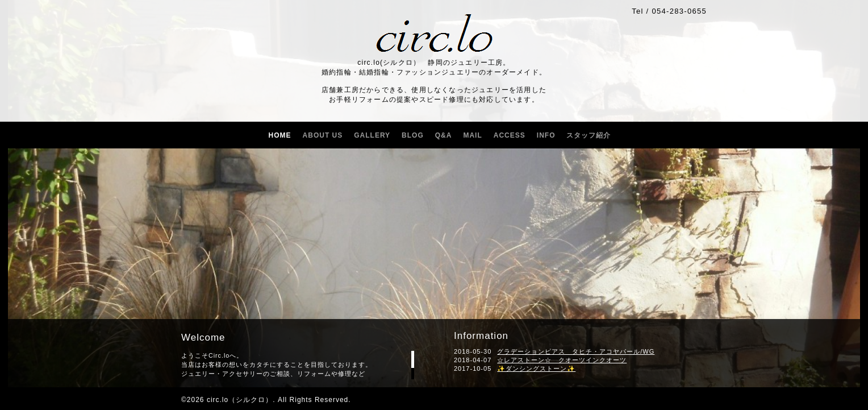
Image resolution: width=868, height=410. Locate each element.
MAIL (472, 135)
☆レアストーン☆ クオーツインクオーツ (562, 360)
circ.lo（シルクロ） (240, 400)
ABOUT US (323, 135)
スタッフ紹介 (589, 135)
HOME (280, 135)
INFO (546, 135)
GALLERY (372, 135)
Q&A (444, 135)
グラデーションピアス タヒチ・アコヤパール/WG (576, 351)
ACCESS (510, 135)
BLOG (413, 135)
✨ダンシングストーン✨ (536, 368)
